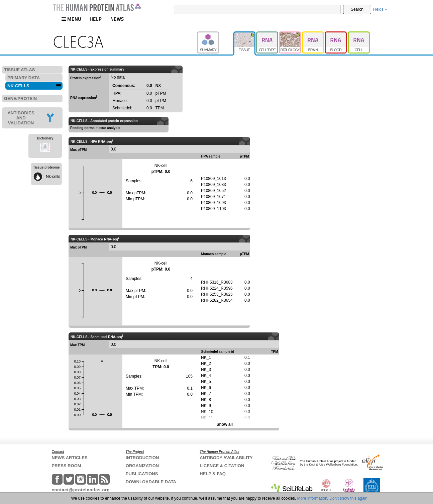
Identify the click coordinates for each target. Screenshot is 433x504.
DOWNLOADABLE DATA (151, 482)
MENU (71, 19)
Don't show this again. (349, 498)
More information (312, 498)
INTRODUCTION (142, 458)
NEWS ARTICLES (70, 458)
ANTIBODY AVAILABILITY (226, 458)
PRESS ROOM (67, 466)
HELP (96, 19)
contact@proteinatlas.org (81, 490)
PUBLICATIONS (142, 474)
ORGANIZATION (142, 466)
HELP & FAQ (213, 474)
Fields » (380, 9)
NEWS (117, 19)
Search (357, 9)
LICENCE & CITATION (222, 466)
